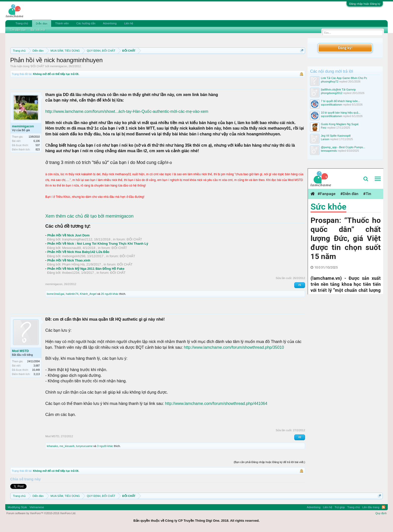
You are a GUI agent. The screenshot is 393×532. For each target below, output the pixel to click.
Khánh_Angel (88, 294)
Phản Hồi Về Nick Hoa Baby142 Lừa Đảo (78, 252)
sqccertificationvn (331, 105)
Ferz (324, 128)
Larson (325, 139)
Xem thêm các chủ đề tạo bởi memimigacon (89, 216)
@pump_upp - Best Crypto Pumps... (343, 147)
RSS (383, 507)
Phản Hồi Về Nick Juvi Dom (69, 235)
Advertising (110, 23)
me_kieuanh (67, 446)
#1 (300, 285)
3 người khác (105, 446)
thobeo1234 (71, 273)
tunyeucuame (84, 446)
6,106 (37, 141)
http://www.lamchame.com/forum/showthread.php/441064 (216, 404)
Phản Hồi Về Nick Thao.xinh (69, 260)
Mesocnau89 (71, 248)
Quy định (381, 513)
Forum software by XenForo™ (41, 513)
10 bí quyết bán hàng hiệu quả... (340, 113)
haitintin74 (72, 294)
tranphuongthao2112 (77, 239)
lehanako (53, 446)
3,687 (37, 366)
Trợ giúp (340, 507)
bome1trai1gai (56, 294)
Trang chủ (22, 23)
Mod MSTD (20, 351)
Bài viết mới (38, 30)
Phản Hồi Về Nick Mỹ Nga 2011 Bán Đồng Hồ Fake (86, 269)
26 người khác (110, 294)
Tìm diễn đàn (18, 30)
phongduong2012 (332, 93)
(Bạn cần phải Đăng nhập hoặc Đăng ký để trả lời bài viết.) (269, 462)
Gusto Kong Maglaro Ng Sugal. (340, 124)
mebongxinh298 (74, 256)
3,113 (37, 374)
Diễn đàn (42, 24)
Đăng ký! (345, 48)
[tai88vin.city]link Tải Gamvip (338, 90)
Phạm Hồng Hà (73, 264)
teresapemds (329, 151)
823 (38, 150)
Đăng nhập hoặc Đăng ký (365, 4)
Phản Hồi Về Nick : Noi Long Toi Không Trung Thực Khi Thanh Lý (98, 244)
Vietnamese (37, 507)
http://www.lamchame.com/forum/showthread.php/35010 (234, 347)
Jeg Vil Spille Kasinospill (336, 136)
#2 (300, 437)
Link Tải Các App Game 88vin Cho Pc (344, 78)
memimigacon (58, 66)
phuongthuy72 (330, 81)
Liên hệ (129, 23)
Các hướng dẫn (86, 23)
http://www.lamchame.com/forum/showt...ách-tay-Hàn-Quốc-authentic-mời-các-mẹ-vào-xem (127, 111)
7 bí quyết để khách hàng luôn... (340, 101)
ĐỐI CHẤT (37, 66)
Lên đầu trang (371, 507)
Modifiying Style (17, 507)
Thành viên (62, 23)
